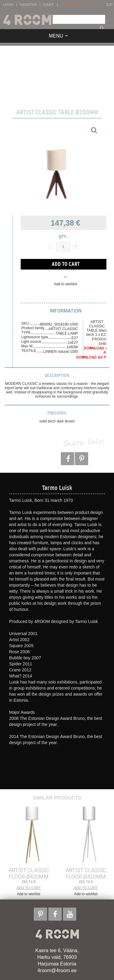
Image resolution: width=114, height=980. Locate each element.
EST (110, 5)
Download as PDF (93, 357)
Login (8, 5)
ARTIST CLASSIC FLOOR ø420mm (29, 873)
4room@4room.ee (57, 970)
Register (28, 5)
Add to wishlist (66, 284)
